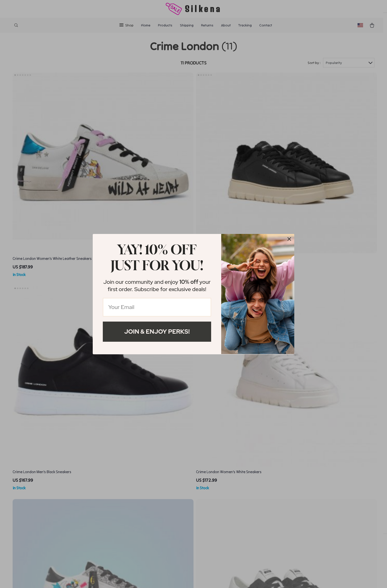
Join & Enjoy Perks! (157, 332)
